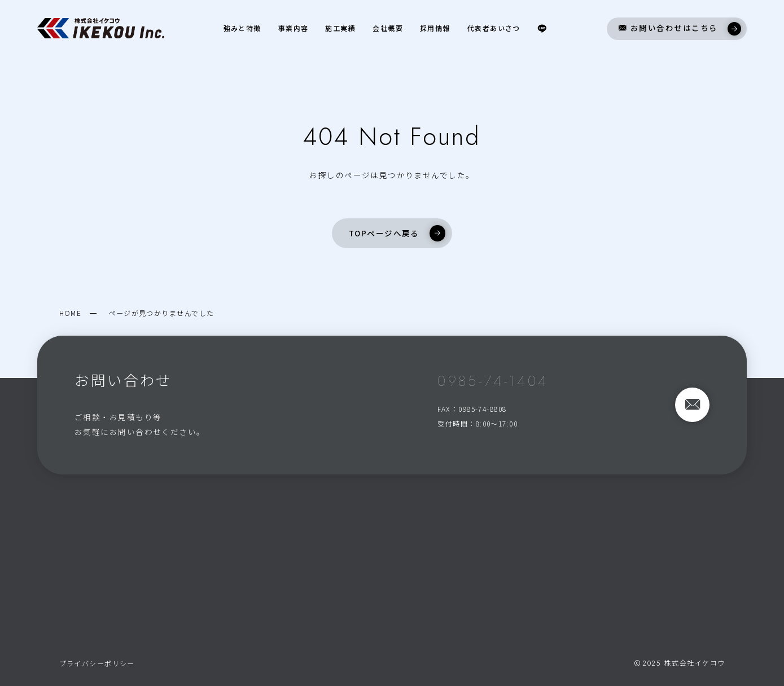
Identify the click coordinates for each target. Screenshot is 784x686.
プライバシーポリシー (97, 663)
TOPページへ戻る (397, 233)
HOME (71, 313)
